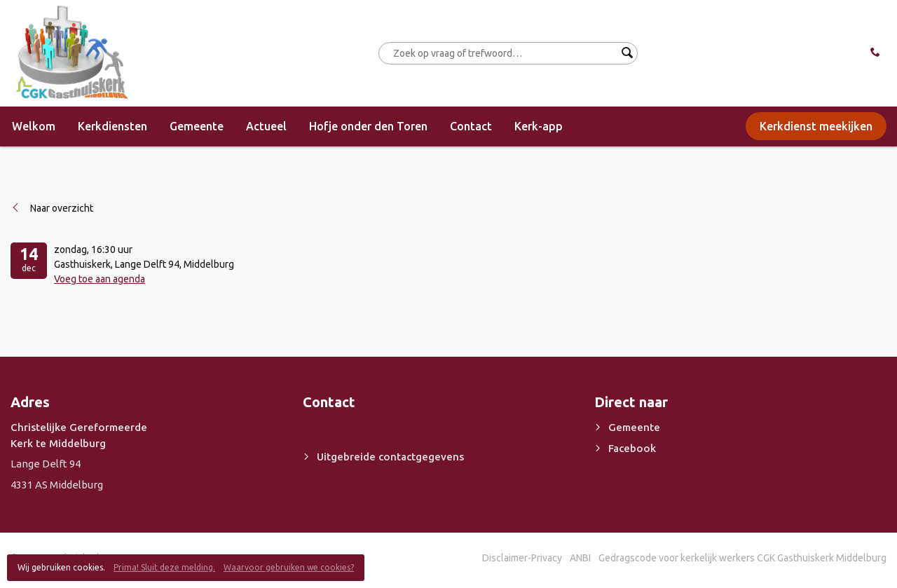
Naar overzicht (62, 208)
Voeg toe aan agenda (100, 279)
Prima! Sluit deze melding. (164, 567)
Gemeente (197, 126)
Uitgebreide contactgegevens (390, 457)
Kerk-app (539, 126)
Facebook (632, 448)
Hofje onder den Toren (368, 126)
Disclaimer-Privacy (522, 558)
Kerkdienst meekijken (816, 126)
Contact (471, 126)
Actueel (266, 126)
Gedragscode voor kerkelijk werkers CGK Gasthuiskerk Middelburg (742, 558)
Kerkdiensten (112, 126)
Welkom (34, 126)
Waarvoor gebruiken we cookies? (289, 567)
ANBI (580, 558)
